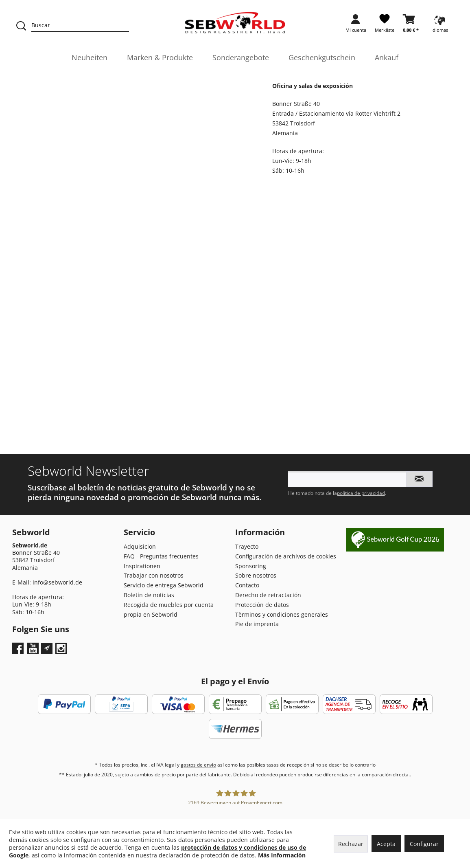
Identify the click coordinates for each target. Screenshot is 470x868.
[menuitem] (356, 26)
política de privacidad (361, 493)
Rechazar (351, 844)
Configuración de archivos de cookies (286, 556)
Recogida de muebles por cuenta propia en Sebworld (169, 610)
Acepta (386, 844)
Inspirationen (142, 566)
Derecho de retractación (268, 595)
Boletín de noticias (149, 595)
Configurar (424, 844)
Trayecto (247, 546)
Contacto (247, 585)
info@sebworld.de (57, 582)
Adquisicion (140, 546)
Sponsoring (251, 566)
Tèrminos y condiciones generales (282, 614)
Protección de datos (262, 605)
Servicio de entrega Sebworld (164, 585)
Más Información (282, 855)
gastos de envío (198, 765)
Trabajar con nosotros (154, 575)
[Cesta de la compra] (411, 26)
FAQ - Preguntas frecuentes (161, 556)
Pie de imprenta (257, 624)
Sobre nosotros (256, 575)
